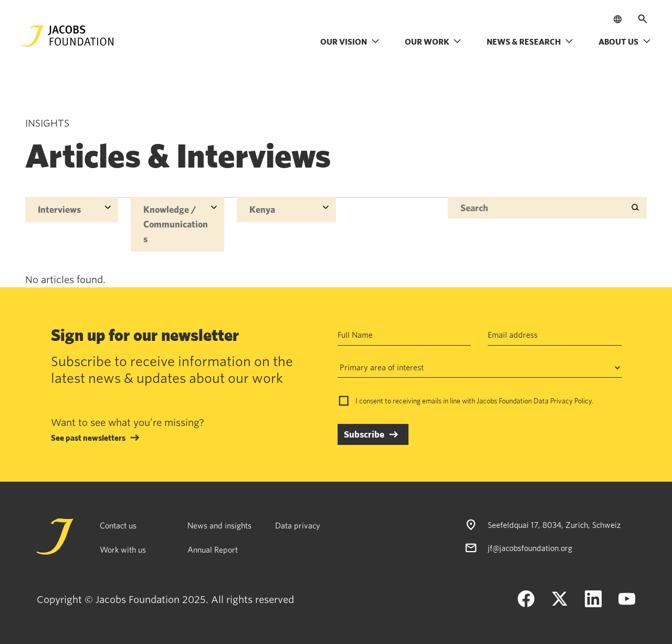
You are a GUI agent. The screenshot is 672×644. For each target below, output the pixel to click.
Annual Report (213, 549)
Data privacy (298, 525)
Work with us (123, 549)
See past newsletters (88, 438)
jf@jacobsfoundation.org (530, 548)
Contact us (118, 525)
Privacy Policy (571, 401)
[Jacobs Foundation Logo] (68, 36)
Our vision (350, 41)
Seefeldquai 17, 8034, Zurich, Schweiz (554, 525)
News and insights (219, 525)
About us (625, 41)
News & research (530, 41)
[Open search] (643, 19)
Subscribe (364, 434)
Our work (433, 41)
